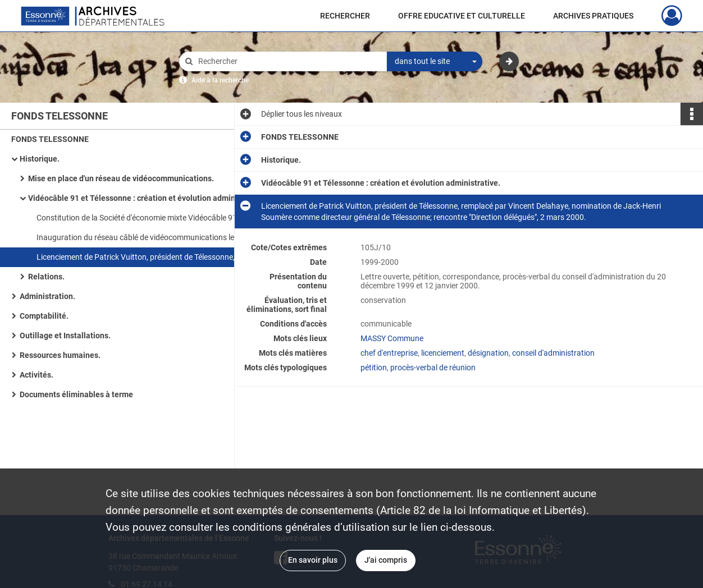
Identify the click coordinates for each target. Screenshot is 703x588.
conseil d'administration (553, 353)
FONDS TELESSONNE (50, 139)
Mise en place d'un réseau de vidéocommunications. (121, 178)
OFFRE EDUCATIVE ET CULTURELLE (462, 16)
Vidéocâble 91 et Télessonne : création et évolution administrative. (140, 198)
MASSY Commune (392, 338)
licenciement (443, 353)
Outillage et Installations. (65, 336)
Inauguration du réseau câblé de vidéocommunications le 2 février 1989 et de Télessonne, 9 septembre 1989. (149, 237)
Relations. (46, 277)
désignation (488, 353)
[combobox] (435, 62)
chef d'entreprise (389, 353)
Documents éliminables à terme (76, 394)
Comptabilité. (44, 316)
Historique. (40, 159)
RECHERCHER (345, 16)
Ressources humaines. (60, 355)
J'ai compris (386, 560)
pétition (374, 367)
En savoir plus (313, 560)
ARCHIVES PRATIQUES (593, 16)
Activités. (36, 375)
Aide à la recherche (220, 80)
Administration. (47, 296)
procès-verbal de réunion (433, 367)
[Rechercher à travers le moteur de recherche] (289, 61)
